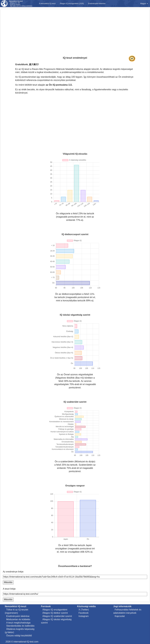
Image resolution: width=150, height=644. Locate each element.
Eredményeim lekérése (97, 4)
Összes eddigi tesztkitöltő (19, 636)
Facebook (84, 613)
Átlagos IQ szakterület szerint (57, 616)
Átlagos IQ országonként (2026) (72, 4)
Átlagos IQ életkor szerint (55, 613)
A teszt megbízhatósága (18, 623)
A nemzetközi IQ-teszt (47, 4)
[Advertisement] (75, 29)
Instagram (84, 616)
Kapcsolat (120, 616)
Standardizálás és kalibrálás (20, 626)
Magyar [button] (144, 4)
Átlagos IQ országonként (55, 610)
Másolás (8, 582)
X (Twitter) (84, 610)
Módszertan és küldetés (18, 619)
